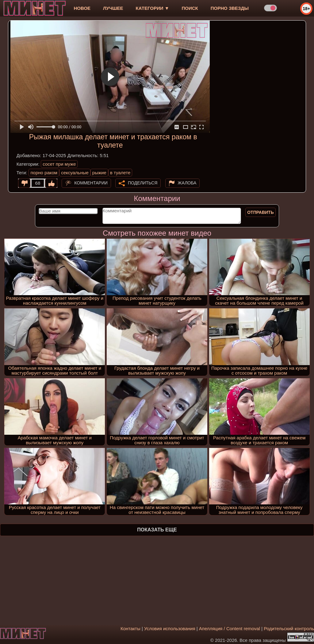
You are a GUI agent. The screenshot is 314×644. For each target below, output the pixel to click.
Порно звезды (230, 8)
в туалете (120, 173)
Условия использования (170, 629)
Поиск (190, 8)
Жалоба (187, 183)
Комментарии (91, 183)
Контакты (130, 629)
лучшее (113, 8)
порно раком (44, 173)
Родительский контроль (289, 629)
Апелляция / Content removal (230, 629)
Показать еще (157, 530)
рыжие (99, 173)
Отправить (260, 212)
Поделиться (143, 183)
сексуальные (75, 173)
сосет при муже (59, 164)
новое (82, 8)
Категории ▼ (153, 8)
